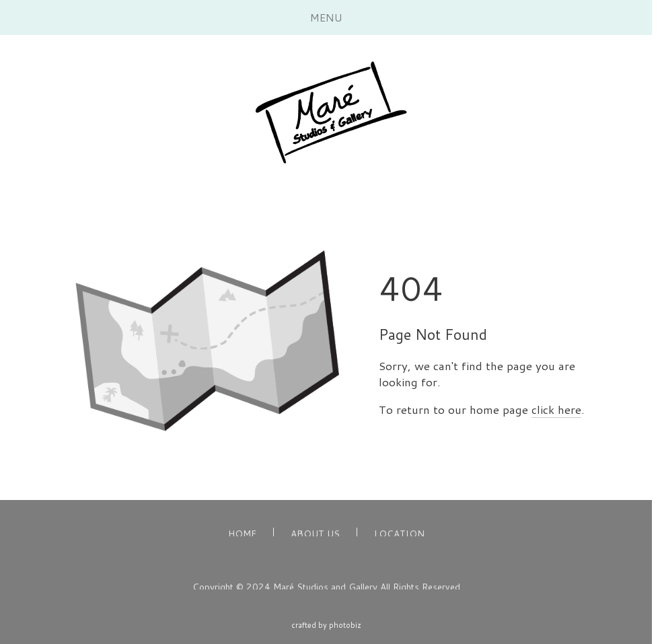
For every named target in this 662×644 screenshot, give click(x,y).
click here (556, 409)
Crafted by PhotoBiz (326, 625)
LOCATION (399, 535)
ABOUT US (315, 535)
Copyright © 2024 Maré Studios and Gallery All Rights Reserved (326, 587)
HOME (242, 535)
